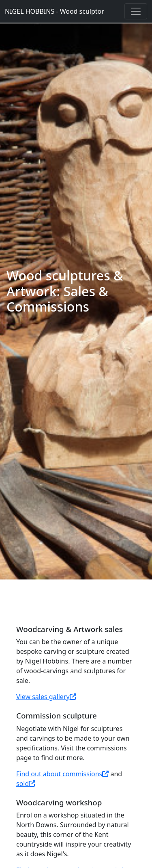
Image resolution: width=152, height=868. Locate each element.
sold (26, 784)
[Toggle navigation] (136, 11)
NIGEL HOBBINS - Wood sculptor (55, 11)
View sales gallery (46, 697)
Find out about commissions (62, 774)
